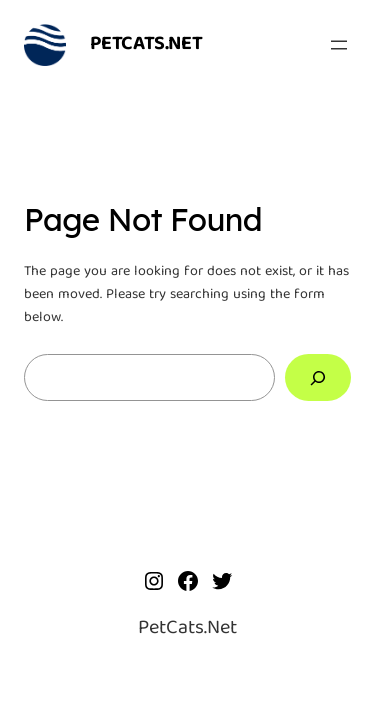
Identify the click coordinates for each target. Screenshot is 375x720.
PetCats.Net (146, 44)
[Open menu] (339, 45)
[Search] (318, 377)
